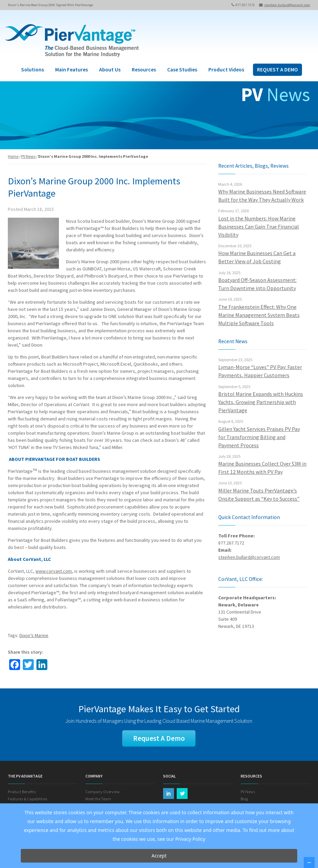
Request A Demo (159, 738)
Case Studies (182, 70)
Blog (244, 799)
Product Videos (226, 70)
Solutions (33, 70)
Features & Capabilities (28, 799)
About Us (110, 70)
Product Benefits (22, 792)
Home (13, 156)
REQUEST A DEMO (277, 70)
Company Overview (103, 792)
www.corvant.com (54, 571)
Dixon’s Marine (34, 635)
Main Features (71, 70)
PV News (28, 156)
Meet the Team (98, 799)
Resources (144, 70)
